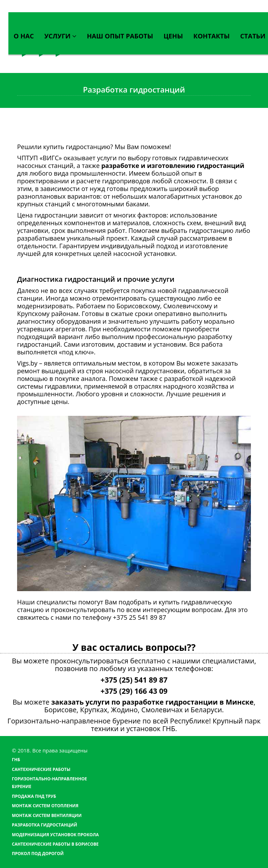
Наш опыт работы (120, 36)
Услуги (60, 36)
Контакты (211, 36)
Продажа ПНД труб (34, 796)
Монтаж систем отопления (45, 806)
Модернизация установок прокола (55, 835)
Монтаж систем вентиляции (47, 815)
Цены (173, 36)
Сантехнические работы (41, 769)
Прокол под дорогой (38, 854)
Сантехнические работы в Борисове (55, 844)
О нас (24, 36)
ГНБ (16, 760)
